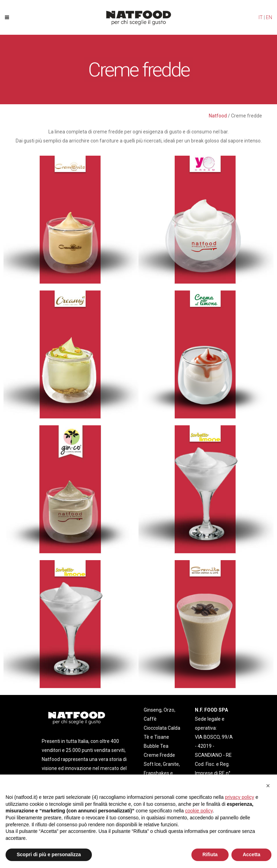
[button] (268, 786)
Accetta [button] (251, 854)
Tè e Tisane (156, 737)
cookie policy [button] (199, 811)
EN (269, 17)
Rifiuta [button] (210, 854)
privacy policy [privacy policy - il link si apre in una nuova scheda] (239, 797)
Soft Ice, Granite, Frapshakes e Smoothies (162, 773)
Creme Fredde (159, 755)
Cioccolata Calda (162, 728)
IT (261, 17)
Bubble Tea (156, 746)
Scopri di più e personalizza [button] (49, 854)
